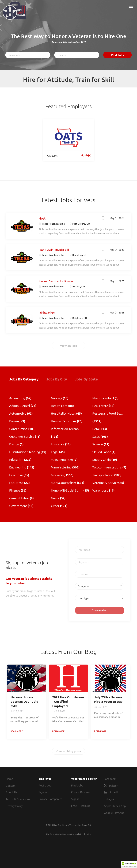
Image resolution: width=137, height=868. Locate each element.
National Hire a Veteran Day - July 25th (24, 701)
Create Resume (81, 792)
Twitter (113, 785)
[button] (129, 865)
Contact (11, 785)
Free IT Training (81, 806)
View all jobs (69, 346)
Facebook (110, 779)
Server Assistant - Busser (56, 281)
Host (42, 218)
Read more (17, 731)
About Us (12, 792)
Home (9, 779)
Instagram (110, 799)
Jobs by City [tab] (57, 379)
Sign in (43, 792)
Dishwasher (47, 313)
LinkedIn (114, 792)
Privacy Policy (14, 806)
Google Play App (114, 813)
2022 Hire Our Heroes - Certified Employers (68, 701)
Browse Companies (50, 799)
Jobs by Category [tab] (24, 379)
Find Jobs (118, 55)
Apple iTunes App (115, 806)
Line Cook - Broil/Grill (54, 250)
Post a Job (45, 785)
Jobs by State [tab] (86, 379)
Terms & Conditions (18, 799)
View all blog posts (68, 751)
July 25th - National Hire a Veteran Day (109, 699)
